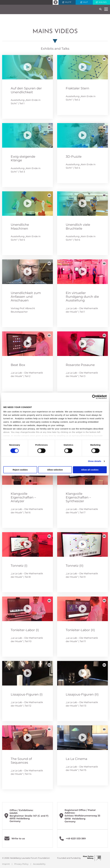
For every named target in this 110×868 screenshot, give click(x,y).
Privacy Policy (21, 864)
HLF (85, 2)
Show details (95, 461)
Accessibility (39, 864)
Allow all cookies (90, 470)
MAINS (102, 2)
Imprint (6, 864)
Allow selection (55, 470)
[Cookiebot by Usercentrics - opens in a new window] (94, 397)
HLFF (68, 2)
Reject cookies (20, 470)
